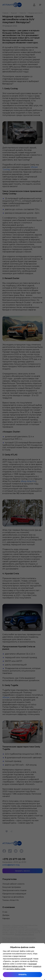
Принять (22, 975)
